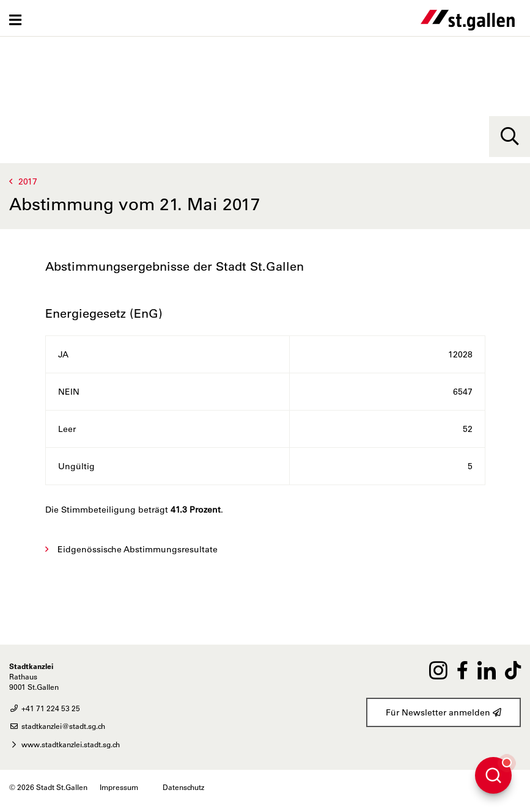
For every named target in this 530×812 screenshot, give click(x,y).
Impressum (119, 787)
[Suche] (510, 137)
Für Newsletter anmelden (444, 712)
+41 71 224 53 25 (45, 708)
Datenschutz (183, 787)
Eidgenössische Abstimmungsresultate (138, 549)
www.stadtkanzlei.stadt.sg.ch (64, 744)
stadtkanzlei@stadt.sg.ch (57, 726)
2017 (28, 181)
